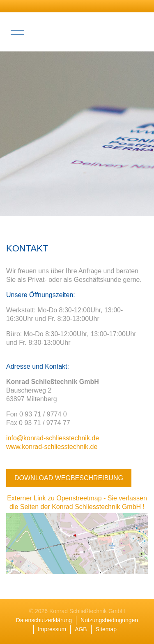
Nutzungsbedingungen (109, 620)
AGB (81, 629)
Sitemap (106, 629)
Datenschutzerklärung (44, 620)
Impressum (52, 629)
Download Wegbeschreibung (69, 478)
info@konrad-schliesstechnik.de (53, 438)
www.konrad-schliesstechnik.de (52, 447)
